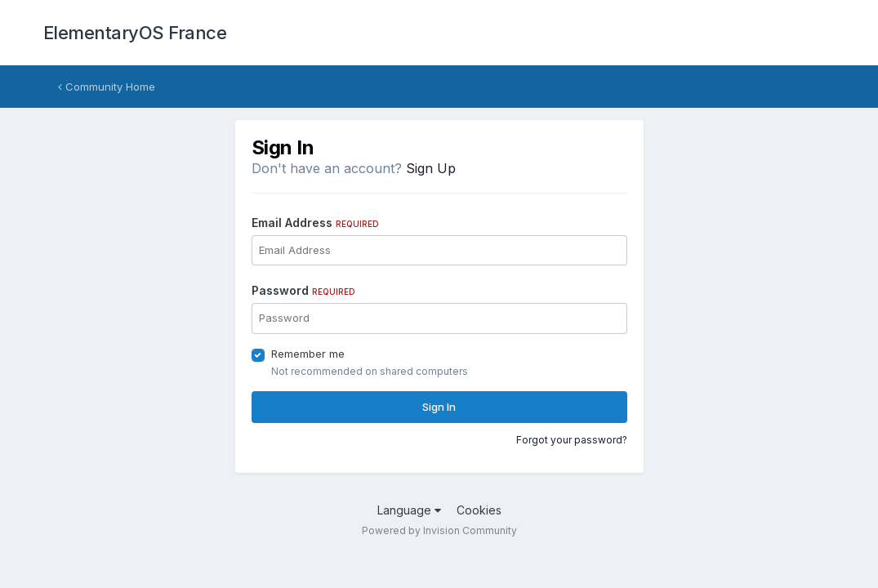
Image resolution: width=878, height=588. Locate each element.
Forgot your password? (572, 440)
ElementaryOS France (135, 33)
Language (409, 510)
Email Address (315, 223)
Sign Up (431, 168)
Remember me (308, 354)
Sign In (439, 407)
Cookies (479, 510)
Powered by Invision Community (439, 530)
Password (303, 290)
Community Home (107, 87)
